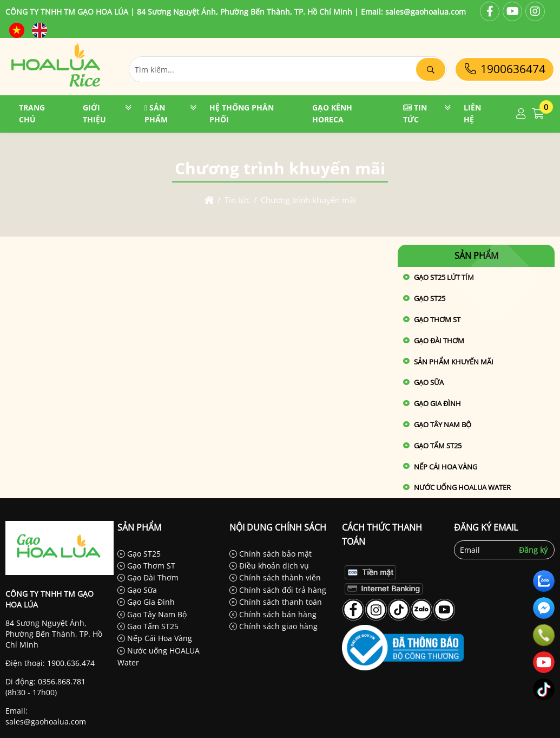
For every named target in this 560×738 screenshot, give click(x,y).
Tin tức (415, 113)
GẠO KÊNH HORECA (332, 113)
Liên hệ (472, 113)
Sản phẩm (156, 113)
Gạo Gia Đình (437, 403)
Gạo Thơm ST (437, 319)
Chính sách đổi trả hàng (278, 590)
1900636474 (505, 69)
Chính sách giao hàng (274, 626)
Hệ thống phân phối (242, 113)
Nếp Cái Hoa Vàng (446, 467)
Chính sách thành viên (275, 577)
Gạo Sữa (429, 382)
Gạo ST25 (139, 554)
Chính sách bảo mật (271, 554)
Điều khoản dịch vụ (269, 566)
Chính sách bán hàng (273, 614)
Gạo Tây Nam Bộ (443, 424)
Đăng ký (533, 550)
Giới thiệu (94, 113)
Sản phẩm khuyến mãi (454, 362)
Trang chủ (32, 113)
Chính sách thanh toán (276, 602)
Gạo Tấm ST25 (438, 446)
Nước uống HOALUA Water (462, 487)
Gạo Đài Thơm (439, 341)
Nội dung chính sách (278, 527)
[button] (521, 114)
